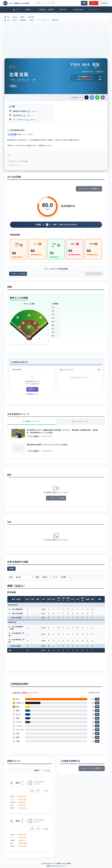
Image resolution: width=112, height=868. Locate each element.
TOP (7, 17)
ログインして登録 (56, 499)
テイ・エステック (43, 20)
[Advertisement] (56, 38)
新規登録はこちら (32, 394)
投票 (97, 700)
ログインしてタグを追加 (18, 161)
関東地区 (23, 20)
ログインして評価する (89, 189)
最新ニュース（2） (32, 422)
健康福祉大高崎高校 (20, 111)
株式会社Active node (58, 867)
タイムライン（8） (80, 422)
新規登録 (104, 3)
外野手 (23, 17)
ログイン (94, 3)
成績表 (11, 569)
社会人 (15, 17)
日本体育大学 (17, 115)
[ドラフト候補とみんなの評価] (18, 3)
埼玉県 (32, 20)
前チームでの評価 (18, 274)
